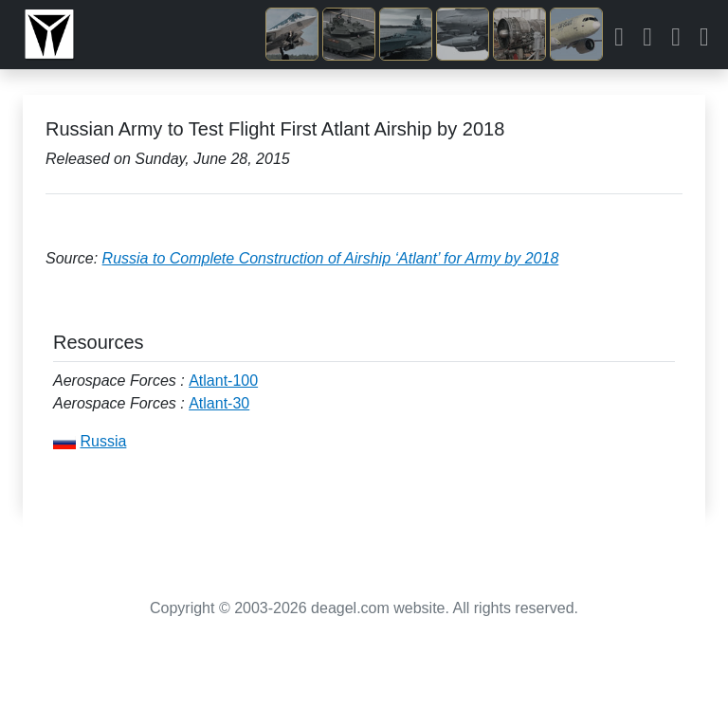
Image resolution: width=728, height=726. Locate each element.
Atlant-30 (219, 403)
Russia (103, 441)
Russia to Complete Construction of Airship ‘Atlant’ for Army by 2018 (331, 258)
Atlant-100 (223, 381)
